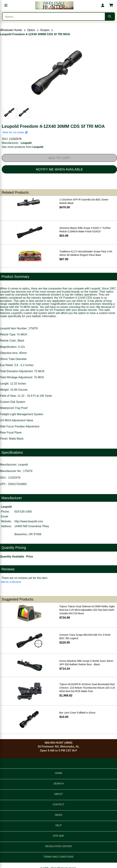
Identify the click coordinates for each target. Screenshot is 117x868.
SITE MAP (58, 836)
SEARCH (58, 784)
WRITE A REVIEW (11, 582)
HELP (59, 825)
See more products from (22, 147)
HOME (58, 773)
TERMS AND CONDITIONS (58, 857)
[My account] (103, 5)
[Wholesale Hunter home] (54, 5)
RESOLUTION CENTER (58, 846)
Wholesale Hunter (11, 30)
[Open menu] (6, 5)
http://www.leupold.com (29, 521)
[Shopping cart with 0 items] (111, 5)
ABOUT (58, 794)
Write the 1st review (15, 132)
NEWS (58, 815)
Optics (31, 30)
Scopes (45, 30)
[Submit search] (110, 17)
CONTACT (59, 804)
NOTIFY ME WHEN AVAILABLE (59, 169)
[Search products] (54, 17)
